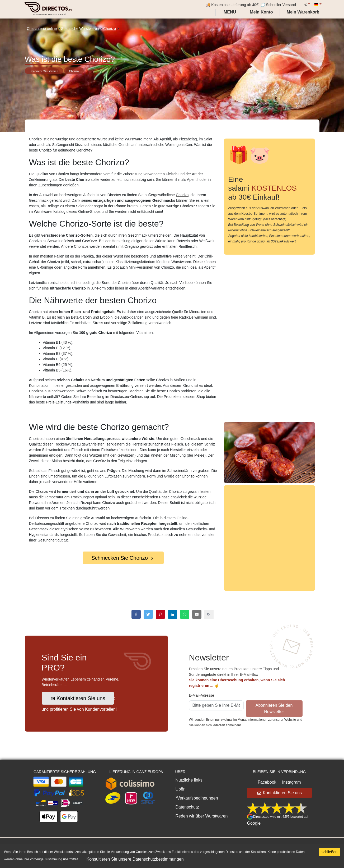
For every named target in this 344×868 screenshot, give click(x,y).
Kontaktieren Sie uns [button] (78, 698)
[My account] (261, 12)
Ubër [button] (180, 789)
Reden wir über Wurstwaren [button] (202, 816)
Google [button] (254, 823)
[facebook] (136, 614)
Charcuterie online (42, 29)
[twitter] (148, 614)
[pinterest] (160, 614)
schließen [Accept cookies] (329, 852)
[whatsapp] (185, 614)
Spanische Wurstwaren (80, 29)
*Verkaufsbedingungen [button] (197, 798)
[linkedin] (173, 614)
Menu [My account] (229, 12)
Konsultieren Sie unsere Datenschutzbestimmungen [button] (135, 859)
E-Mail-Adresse (202, 695)
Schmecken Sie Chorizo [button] (123, 558)
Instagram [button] (292, 782)
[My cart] (304, 12)
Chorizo (110, 29)
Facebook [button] (267, 782)
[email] (197, 614)
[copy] (209, 614)
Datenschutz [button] (187, 807)
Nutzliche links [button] (189, 780)
